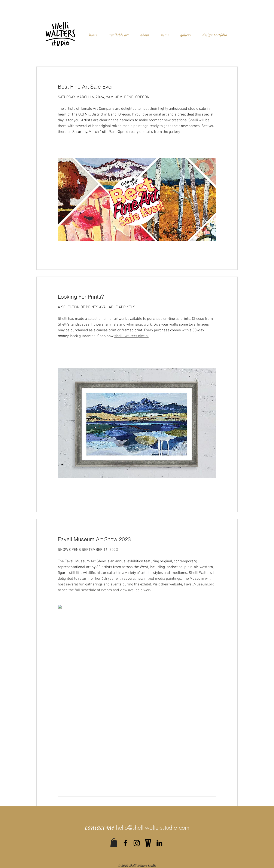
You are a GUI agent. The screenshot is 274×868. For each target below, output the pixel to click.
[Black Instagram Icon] (137, 843)
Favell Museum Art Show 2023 (94, 539)
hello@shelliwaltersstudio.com (153, 827)
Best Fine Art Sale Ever (85, 87)
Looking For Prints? (81, 297)
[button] (114, 842)
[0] (148, 843)
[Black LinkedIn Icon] (159, 843)
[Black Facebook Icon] (125, 843)
